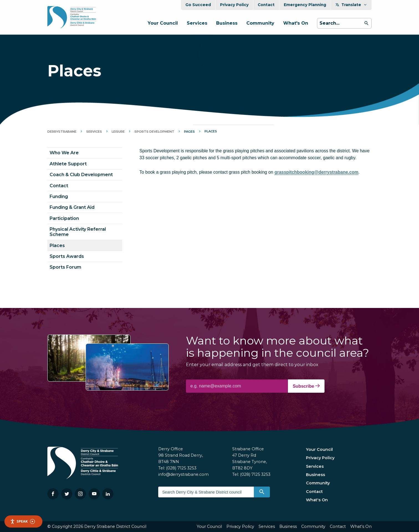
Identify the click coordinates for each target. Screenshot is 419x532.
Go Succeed (198, 5)
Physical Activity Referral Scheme (78, 232)
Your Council (163, 23)
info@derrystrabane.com (183, 474)
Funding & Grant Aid (72, 207)
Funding (59, 196)
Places (57, 246)
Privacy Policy (234, 5)
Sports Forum (65, 267)
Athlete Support (68, 164)
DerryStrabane (62, 132)
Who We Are (64, 153)
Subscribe (306, 386)
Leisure (118, 132)
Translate (351, 5)
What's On (296, 23)
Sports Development (154, 132)
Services (197, 23)
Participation (64, 218)
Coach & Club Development (81, 175)
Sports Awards (67, 256)
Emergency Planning (305, 5)
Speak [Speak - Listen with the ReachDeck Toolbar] (22, 521)
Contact (266, 5)
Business (227, 23)
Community (260, 23)
